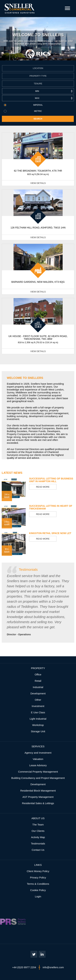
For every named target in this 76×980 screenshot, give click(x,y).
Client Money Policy (38, 871)
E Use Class (38, 712)
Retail (38, 681)
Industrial (38, 687)
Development (38, 693)
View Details (38, 183)
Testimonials (28, 570)
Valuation (38, 759)
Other (38, 700)
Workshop (38, 725)
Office (38, 674)
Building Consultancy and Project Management (38, 778)
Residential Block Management (38, 791)
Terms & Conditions (38, 884)
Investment (38, 706)
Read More (43, 487)
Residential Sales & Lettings (38, 803)
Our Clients (38, 831)
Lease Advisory (38, 765)
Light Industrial (38, 719)
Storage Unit (38, 731)
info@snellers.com (53, 967)
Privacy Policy (38, 877)
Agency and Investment (38, 753)
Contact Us (38, 850)
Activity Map (38, 837)
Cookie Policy (38, 890)
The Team (38, 825)
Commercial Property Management (38, 772)
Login (38, 896)
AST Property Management (38, 797)
